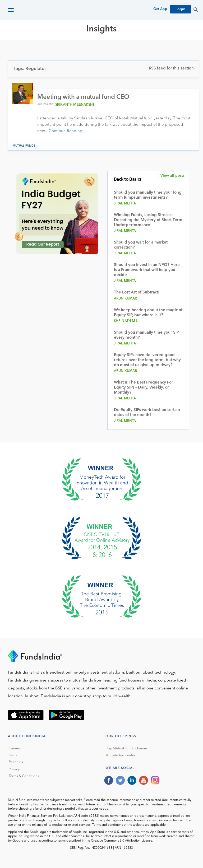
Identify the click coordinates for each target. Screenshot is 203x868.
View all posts (172, 176)
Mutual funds (24, 146)
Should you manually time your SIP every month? (146, 335)
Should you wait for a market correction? (141, 245)
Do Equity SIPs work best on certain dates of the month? (147, 413)
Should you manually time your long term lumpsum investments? (148, 195)
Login (180, 9)
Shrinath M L (126, 321)
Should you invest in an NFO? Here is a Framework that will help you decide (147, 270)
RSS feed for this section (171, 69)
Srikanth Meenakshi (75, 105)
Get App (160, 9)
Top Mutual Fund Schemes (127, 748)
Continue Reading (65, 131)
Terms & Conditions (24, 776)
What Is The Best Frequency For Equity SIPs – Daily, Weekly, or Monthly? (144, 388)
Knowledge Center (121, 755)
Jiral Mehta (125, 204)
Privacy (14, 769)
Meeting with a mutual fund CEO (83, 97)
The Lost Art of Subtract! (137, 293)
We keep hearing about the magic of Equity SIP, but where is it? (148, 313)
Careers (15, 748)
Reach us (16, 762)
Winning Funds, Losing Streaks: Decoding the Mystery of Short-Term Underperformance (148, 220)
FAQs (13, 755)
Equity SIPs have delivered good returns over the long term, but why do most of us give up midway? (147, 360)
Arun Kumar (126, 299)
